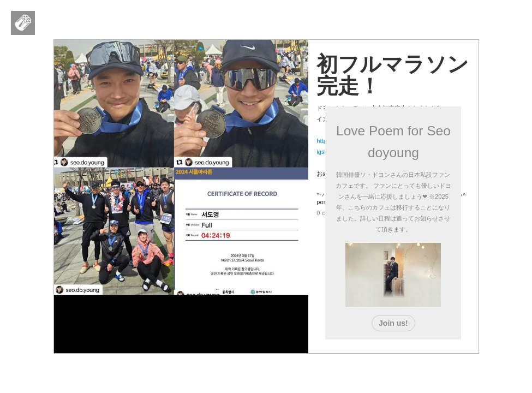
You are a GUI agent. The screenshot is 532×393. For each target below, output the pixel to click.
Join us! (393, 323)
